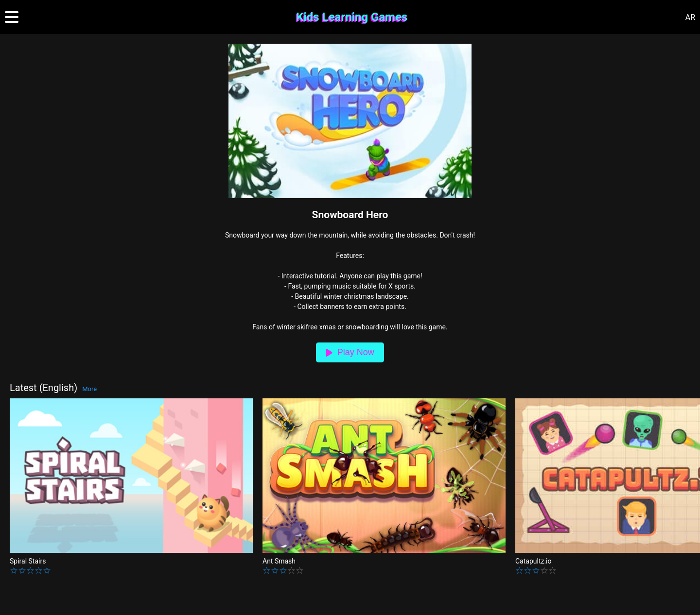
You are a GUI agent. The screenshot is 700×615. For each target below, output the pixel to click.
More (89, 389)
